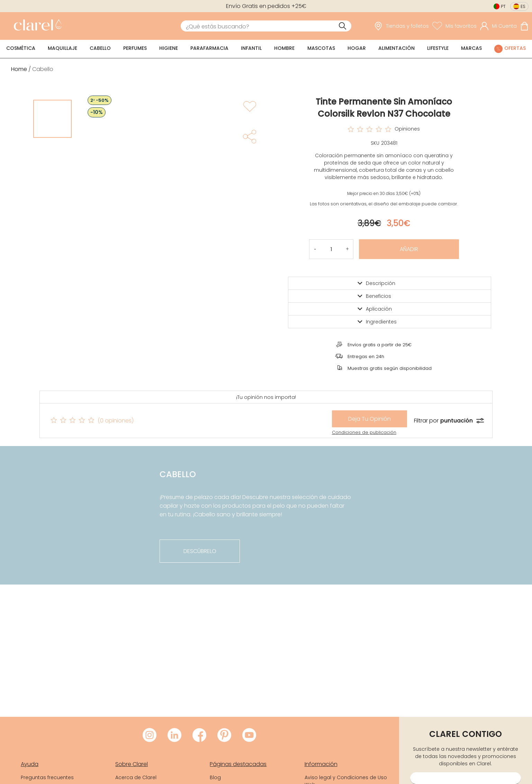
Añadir (409, 249)
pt (503, 6)
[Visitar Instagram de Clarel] (150, 736)
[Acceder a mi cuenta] (498, 26)
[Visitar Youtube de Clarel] (249, 736)
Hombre (284, 48)
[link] (36, 26)
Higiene (169, 48)
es (523, 6)
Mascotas (321, 48)
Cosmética (21, 48)
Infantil (251, 48)
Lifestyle (438, 48)
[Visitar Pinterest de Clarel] (224, 736)
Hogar (357, 48)
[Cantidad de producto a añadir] (331, 249)
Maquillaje (62, 48)
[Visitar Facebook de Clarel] (199, 736)
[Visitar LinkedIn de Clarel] (174, 736)
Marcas (471, 48)
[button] (347, 249)
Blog (215, 777)
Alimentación (396, 48)
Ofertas (515, 48)
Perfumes (135, 48)
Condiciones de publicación (364, 432)
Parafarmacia (209, 48)
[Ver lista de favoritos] (454, 26)
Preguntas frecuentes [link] (47, 777)
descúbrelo (200, 551)
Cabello (100, 48)
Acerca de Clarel (136, 777)
